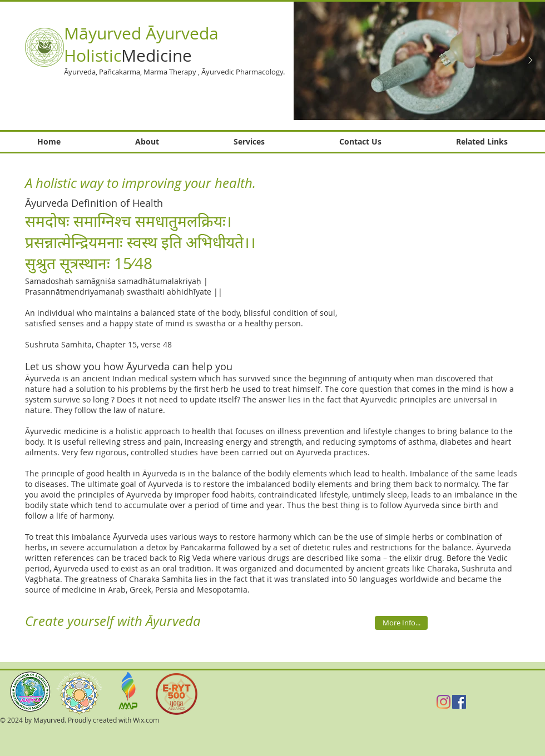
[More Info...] (401, 623)
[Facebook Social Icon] (459, 702)
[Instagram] (444, 702)
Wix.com (146, 720)
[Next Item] (530, 61)
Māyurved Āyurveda (141, 33)
